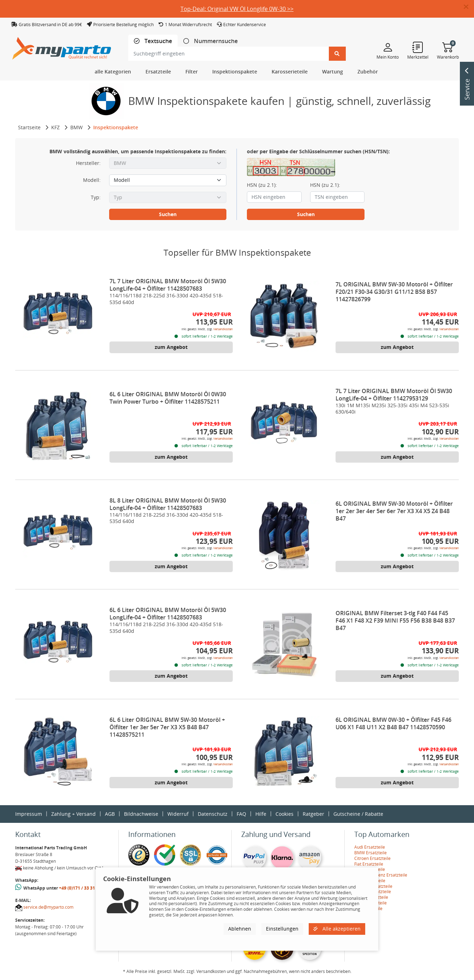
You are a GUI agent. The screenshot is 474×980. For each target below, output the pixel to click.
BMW (76, 127)
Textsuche (158, 41)
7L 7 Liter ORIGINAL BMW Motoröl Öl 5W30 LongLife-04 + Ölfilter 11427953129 (394, 395)
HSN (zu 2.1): (262, 185)
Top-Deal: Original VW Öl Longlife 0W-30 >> (237, 9)
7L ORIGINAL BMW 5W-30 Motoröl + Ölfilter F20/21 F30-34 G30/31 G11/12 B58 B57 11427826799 (394, 292)
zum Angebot (171, 347)
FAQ (241, 814)
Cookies (285, 814)
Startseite (29, 127)
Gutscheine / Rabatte (358, 814)
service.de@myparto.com (48, 907)
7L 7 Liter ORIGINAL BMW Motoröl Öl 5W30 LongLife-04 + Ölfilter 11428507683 (168, 285)
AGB (110, 814)
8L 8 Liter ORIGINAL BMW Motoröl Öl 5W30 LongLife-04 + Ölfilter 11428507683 (168, 504)
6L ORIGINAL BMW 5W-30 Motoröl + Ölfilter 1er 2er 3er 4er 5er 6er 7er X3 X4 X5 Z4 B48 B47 (394, 511)
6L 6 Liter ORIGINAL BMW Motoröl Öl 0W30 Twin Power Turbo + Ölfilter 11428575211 (168, 398)
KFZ (55, 127)
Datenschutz (213, 814)
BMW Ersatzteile (371, 853)
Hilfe (261, 814)
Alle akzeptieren (337, 929)
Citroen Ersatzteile (372, 858)
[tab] (153, 41)
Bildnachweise (141, 814)
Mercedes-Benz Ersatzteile (381, 875)
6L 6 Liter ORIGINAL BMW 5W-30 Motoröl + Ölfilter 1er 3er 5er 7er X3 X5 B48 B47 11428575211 (167, 727)
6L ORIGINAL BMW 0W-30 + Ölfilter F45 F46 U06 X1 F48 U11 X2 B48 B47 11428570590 (393, 723)
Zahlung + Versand (73, 814)
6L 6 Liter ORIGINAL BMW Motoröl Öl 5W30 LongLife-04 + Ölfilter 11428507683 (168, 614)
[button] (469, 7)
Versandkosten (223, 329)
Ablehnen (240, 929)
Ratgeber (313, 814)
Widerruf (178, 814)
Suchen (168, 214)
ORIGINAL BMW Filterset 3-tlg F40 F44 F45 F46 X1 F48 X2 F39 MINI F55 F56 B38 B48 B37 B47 (395, 620)
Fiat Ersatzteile (369, 864)
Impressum (29, 814)
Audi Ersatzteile (370, 847)
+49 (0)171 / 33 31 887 (81, 888)
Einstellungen (282, 929)
